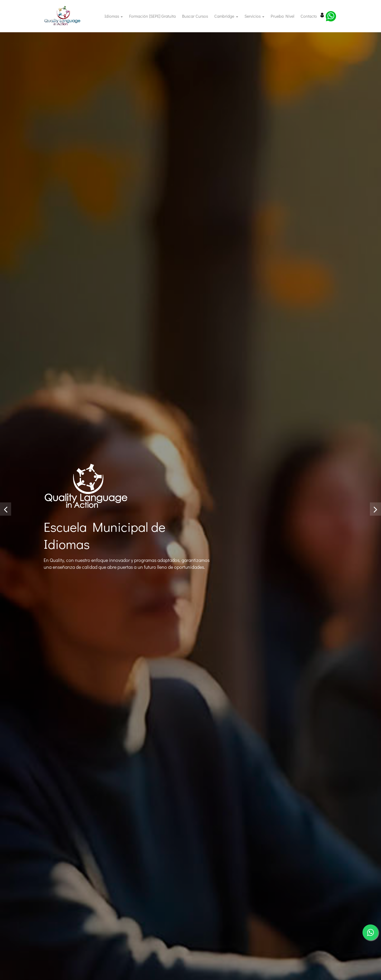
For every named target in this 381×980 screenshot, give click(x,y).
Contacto (310, 16)
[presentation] (6, 509)
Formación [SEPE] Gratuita (154, 16)
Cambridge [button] (225, 16)
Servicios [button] (253, 16)
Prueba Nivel (284, 16)
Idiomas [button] (112, 16)
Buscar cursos (195, 16)
